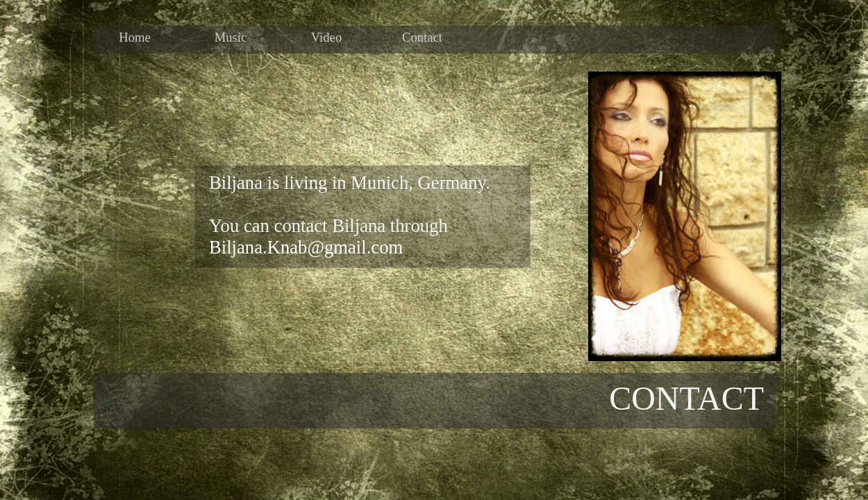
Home (135, 37)
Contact (422, 37)
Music (231, 37)
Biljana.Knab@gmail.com (306, 247)
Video (326, 37)
